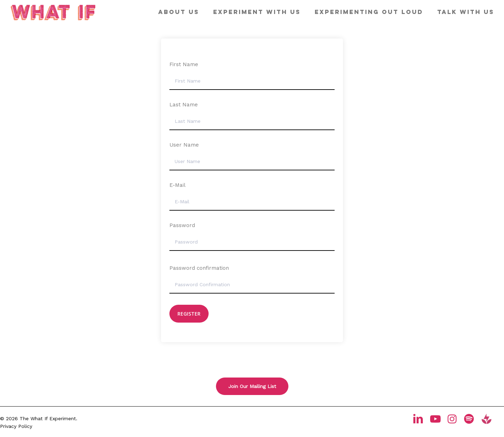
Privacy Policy (16, 426)
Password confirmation (199, 268)
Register (189, 314)
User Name (184, 145)
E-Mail (177, 185)
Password (182, 225)
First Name (184, 64)
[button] (252, 386)
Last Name (184, 105)
